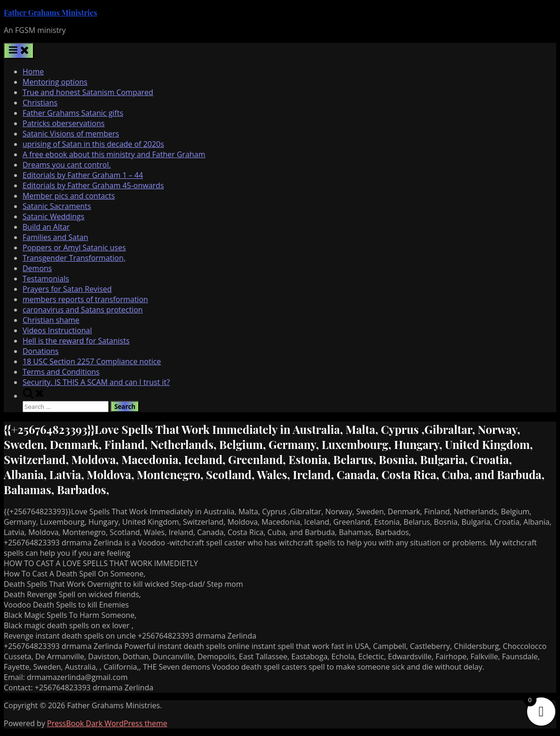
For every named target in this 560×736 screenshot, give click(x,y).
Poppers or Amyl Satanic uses (74, 248)
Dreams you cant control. (67, 165)
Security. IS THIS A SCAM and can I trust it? (96, 382)
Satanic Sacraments (57, 206)
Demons (37, 268)
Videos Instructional (57, 330)
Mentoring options (55, 82)
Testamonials (46, 279)
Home (33, 72)
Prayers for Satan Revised (67, 289)
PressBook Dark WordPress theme (107, 723)
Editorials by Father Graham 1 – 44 (83, 175)
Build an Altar (46, 227)
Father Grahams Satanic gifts (73, 113)
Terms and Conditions (61, 372)
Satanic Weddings (53, 216)
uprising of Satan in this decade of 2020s (93, 144)
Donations (41, 351)
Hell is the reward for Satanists (76, 341)
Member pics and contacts (69, 196)
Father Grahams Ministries (51, 12)
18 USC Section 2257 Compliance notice (92, 361)
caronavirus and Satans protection (83, 310)
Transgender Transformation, (74, 258)
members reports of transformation (85, 299)
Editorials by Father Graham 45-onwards (93, 185)
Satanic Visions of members (71, 134)
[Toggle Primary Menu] (19, 51)
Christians (40, 103)
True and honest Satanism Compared (88, 92)
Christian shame (51, 320)
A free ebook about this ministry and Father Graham (114, 154)
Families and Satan (55, 237)
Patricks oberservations (63, 123)
